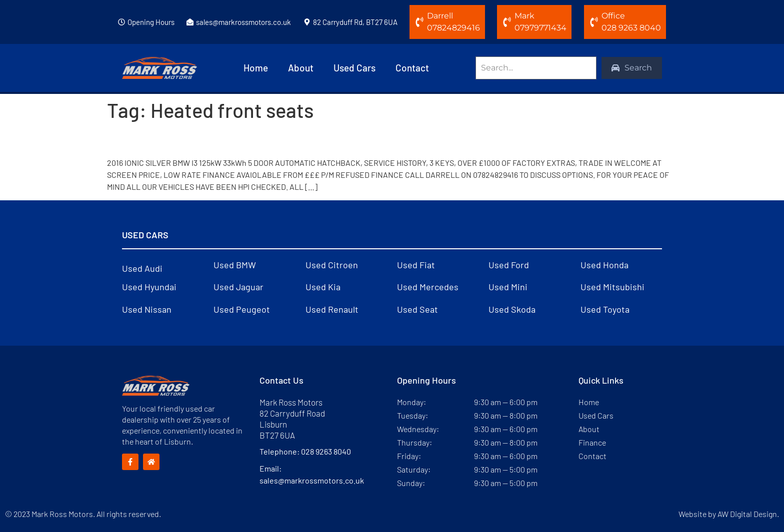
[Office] (594, 22)
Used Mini (508, 287)
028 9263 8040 (326, 451)
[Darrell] (419, 22)
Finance (592, 442)
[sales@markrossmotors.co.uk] (190, 22)
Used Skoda (512, 309)
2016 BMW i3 (149, 139)
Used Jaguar (238, 287)
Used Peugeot (242, 309)
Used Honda (604, 265)
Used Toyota (605, 309)
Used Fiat (416, 265)
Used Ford (509, 265)
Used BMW (235, 265)
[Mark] (507, 22)
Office (613, 16)
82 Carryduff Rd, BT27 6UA (355, 22)
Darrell (440, 16)
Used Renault (332, 309)
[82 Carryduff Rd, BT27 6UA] (307, 22)
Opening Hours (151, 22)
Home (256, 68)
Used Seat (417, 309)
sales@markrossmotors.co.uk (243, 22)
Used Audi (142, 268)
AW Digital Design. (748, 514)
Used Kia (323, 287)
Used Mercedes (428, 287)
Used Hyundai (149, 287)
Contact (412, 68)
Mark (524, 16)
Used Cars (354, 68)
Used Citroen (332, 265)
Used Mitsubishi (612, 287)
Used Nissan (147, 309)
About (301, 68)
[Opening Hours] (121, 22)
